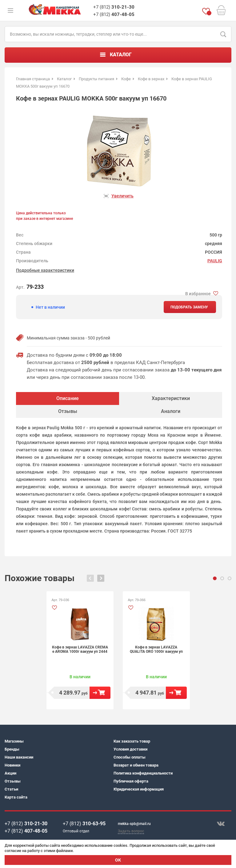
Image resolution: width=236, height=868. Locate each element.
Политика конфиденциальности (143, 773)
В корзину (100, 693)
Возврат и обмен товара (136, 765)
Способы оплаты (130, 757)
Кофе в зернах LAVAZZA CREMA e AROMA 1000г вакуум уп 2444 (80, 649)
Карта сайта (16, 797)
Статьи (11, 789)
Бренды (12, 749)
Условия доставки (130, 749)
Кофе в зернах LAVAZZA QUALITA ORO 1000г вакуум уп (156, 649)
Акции (10, 773)
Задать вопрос (131, 831)
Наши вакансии (19, 757)
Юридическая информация (139, 789)
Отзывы (13, 781)
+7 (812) (114, 7)
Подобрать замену (189, 307)
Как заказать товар (132, 741)
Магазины (14, 741)
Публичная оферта (131, 781)
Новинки (12, 765)
